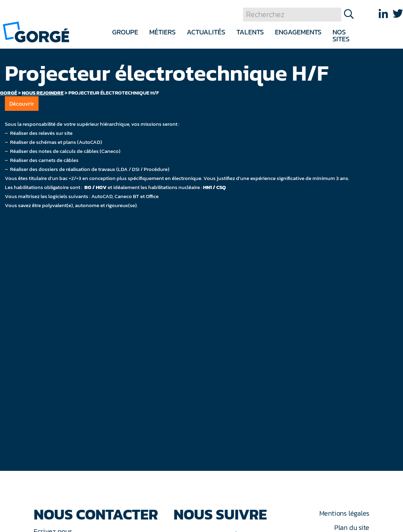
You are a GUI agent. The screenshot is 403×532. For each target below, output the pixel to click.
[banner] (36, 31)
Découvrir (22, 104)
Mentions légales (344, 513)
